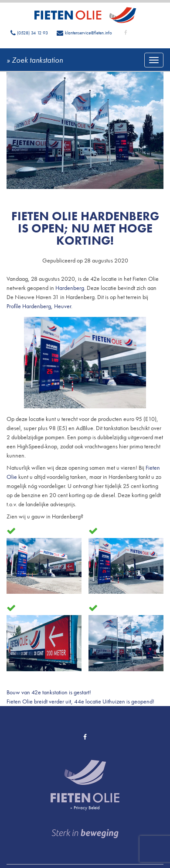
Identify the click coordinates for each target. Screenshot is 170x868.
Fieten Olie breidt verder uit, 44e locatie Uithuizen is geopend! (80, 701)
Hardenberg (70, 288)
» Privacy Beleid (85, 807)
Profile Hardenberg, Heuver (39, 306)
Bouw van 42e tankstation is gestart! (49, 692)
